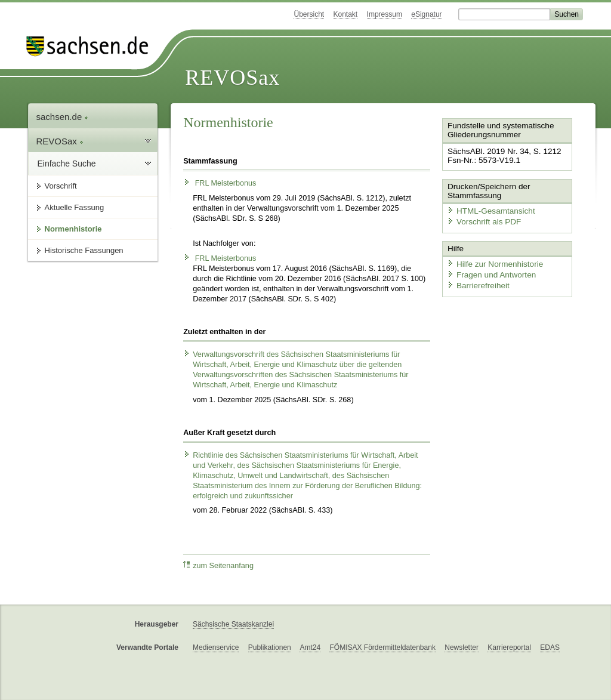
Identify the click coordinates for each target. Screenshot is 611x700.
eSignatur (426, 14)
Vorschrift (61, 186)
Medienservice (216, 647)
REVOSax (232, 78)
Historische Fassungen (84, 250)
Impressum (385, 14)
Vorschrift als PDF (482, 220)
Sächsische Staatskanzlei (233, 624)
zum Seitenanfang (218, 565)
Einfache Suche (67, 164)
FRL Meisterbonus (220, 183)
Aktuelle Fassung (75, 207)
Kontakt (346, 14)
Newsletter (462, 647)
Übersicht (309, 14)
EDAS (550, 647)
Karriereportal (509, 647)
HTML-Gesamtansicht (488, 209)
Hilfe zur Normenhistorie (492, 261)
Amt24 (310, 647)
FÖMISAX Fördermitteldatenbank (382, 647)
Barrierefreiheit (476, 282)
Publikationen (270, 647)
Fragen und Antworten (489, 272)
